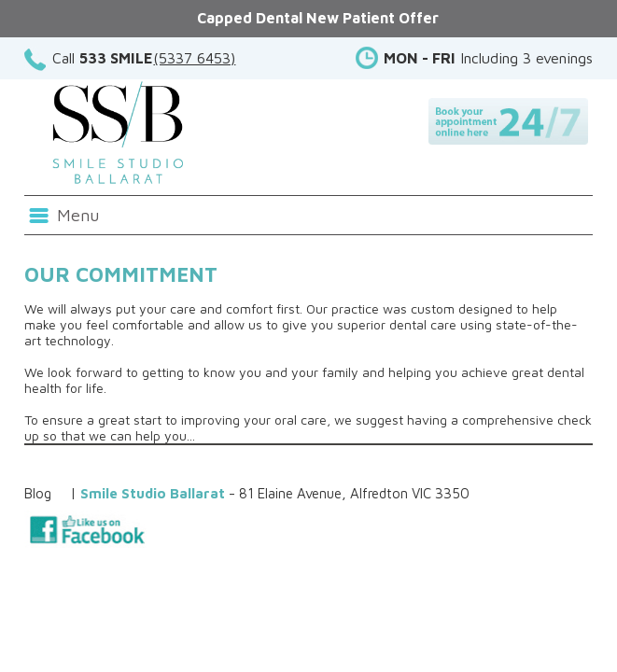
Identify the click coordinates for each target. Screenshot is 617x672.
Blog (38, 493)
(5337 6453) (194, 58)
